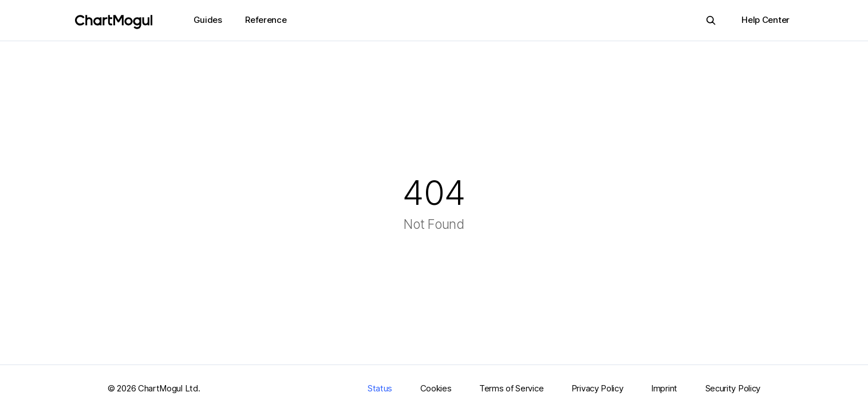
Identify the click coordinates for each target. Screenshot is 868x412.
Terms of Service (511, 388)
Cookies (436, 388)
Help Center (766, 20)
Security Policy (733, 388)
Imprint (664, 388)
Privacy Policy (597, 388)
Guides (208, 20)
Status (380, 388)
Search (707, 20)
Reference (266, 20)
